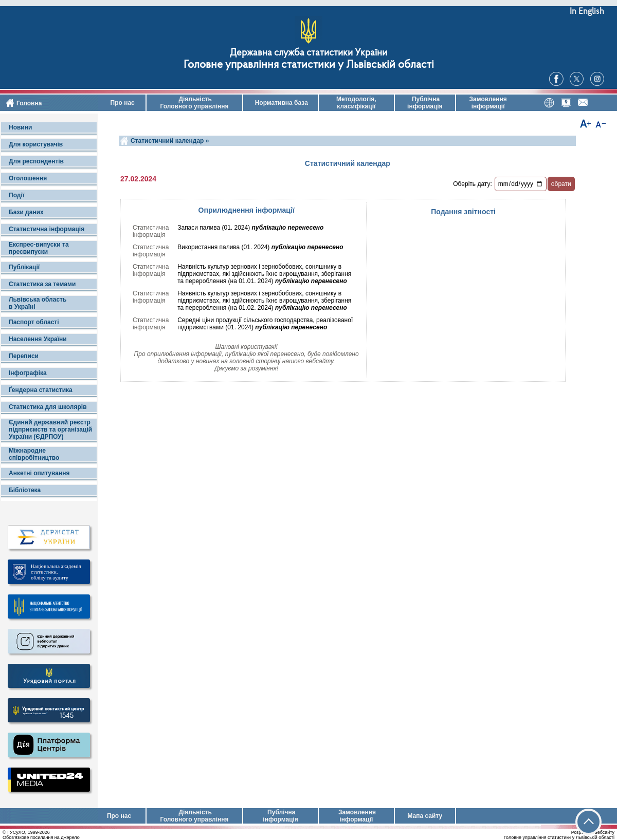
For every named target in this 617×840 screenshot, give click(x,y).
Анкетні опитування (39, 473)
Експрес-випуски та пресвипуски (39, 248)
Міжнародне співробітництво (34, 454)
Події (16, 195)
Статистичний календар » (170, 141)
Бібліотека (25, 490)
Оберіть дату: (473, 184)
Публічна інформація (425, 103)
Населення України (38, 339)
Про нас (122, 103)
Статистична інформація (47, 229)
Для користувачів (36, 144)
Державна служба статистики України (308, 53)
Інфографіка (28, 373)
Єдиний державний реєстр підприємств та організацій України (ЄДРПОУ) (50, 430)
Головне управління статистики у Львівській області (309, 65)
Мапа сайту (425, 816)
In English (587, 12)
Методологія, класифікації (356, 103)
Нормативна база (280, 103)
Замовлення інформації (488, 103)
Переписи (24, 356)
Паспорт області (34, 322)
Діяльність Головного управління (194, 103)
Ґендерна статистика (41, 390)
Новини (20, 127)
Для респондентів (36, 161)
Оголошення (28, 178)
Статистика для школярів (48, 407)
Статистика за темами (42, 284)
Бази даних (26, 212)
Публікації (24, 267)
